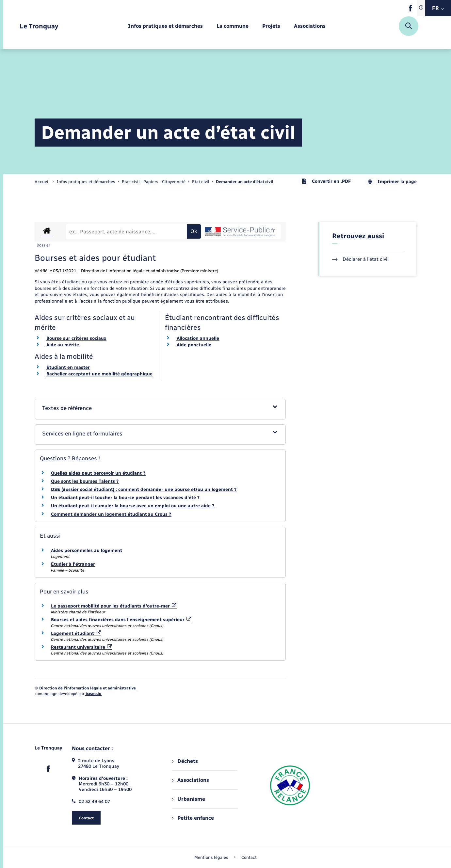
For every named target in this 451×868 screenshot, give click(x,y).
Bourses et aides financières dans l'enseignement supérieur (121, 620)
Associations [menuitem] (190, 780)
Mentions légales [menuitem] (211, 857)
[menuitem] (165, 26)
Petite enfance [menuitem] (193, 818)
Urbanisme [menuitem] (188, 799)
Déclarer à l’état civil (360, 259)
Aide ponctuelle (194, 345)
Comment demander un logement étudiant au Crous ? (111, 514)
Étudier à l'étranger (73, 564)
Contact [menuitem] (249, 857)
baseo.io (93, 694)
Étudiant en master (68, 367)
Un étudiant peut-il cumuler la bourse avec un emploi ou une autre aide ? (133, 506)
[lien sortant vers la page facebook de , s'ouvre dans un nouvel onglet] (410, 10)
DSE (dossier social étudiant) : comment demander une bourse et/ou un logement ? (144, 489)
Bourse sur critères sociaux (76, 338)
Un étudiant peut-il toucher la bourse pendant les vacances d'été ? (125, 498)
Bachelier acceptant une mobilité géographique (99, 374)
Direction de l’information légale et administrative (88, 688)
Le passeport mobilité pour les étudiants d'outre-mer (114, 606)
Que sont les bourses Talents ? (85, 481)
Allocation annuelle (198, 338)
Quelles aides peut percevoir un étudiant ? (98, 473)
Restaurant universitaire (81, 647)
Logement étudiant (76, 633)
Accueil (42, 182)
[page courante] (245, 182)
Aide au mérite (63, 345)
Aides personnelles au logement (87, 551)
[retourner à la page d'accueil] (39, 26)
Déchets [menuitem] (185, 761)
